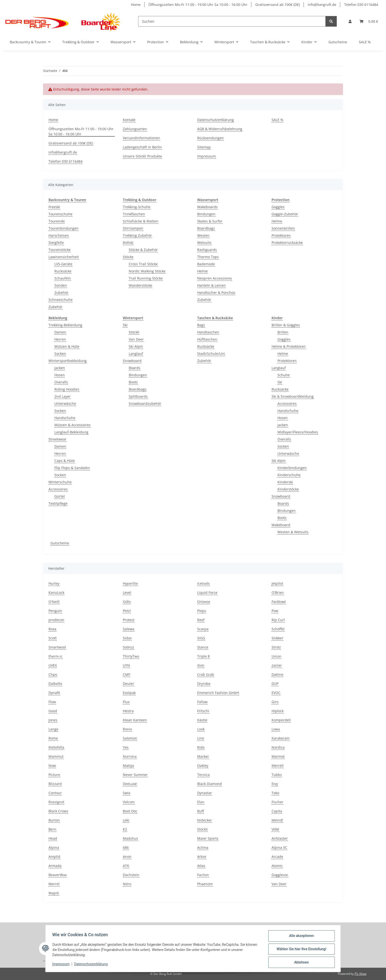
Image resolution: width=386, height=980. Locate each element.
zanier (277, 665)
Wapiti (54, 893)
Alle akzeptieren (300, 937)
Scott (53, 638)
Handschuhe (65, 418)
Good (53, 711)
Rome (53, 738)
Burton (54, 820)
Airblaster (280, 838)
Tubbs (277, 775)
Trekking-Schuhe (137, 207)
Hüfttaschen (207, 339)
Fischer (277, 802)
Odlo (127, 602)
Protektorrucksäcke (287, 243)
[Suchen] (232, 21)
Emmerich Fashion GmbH (218, 693)
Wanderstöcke (140, 285)
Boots (133, 382)
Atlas (201, 866)
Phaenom (205, 884)
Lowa (276, 729)
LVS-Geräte (63, 264)
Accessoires (58, 489)
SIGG (201, 638)
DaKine (277, 674)
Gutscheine (60, 543)
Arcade (277, 857)
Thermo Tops (208, 257)
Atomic (277, 866)
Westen (203, 235)
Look (201, 729)
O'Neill (54, 602)
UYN (126, 665)
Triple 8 (203, 656)
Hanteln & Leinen (211, 285)
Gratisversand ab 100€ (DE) (278, 5)
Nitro (127, 884)
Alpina (54, 847)
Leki (126, 820)
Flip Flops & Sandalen (72, 468)
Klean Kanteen (135, 720)
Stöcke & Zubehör (143, 250)
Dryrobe (204, 684)
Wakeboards (207, 207)
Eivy (275, 784)
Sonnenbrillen (283, 228)
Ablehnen (300, 963)
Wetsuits (204, 243)
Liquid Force (207, 593)
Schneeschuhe (61, 300)
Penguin (55, 611)
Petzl (127, 611)
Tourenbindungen (64, 228)
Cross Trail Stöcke (143, 264)
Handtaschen (208, 332)
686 (126, 847)
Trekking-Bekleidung (65, 325)
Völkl (275, 829)
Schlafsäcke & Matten (141, 221)
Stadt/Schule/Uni (211, 354)
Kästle (202, 720)
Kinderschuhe (289, 475)
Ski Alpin (136, 346)
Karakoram (281, 738)
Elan (201, 802)
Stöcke (128, 257)
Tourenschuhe (60, 214)
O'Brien (278, 593)
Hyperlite (130, 583)
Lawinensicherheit (64, 257)
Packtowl (279, 602)
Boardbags (206, 228)
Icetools (203, 583)
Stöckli (134, 332)
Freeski (54, 207)
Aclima (203, 847)
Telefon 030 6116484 (361, 5)
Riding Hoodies (67, 389)
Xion (201, 665)
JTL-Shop (360, 974)
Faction (203, 875)
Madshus (130, 838)
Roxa (52, 629)
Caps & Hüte (65, 461)
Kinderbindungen (292, 468)
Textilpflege (58, 503)
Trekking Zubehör (137, 235)
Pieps (202, 611)
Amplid (54, 857)
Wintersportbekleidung (68, 361)
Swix (127, 793)
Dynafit (54, 693)
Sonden (61, 285)
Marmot (278, 756)
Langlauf (136, 354)
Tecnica (203, 775)
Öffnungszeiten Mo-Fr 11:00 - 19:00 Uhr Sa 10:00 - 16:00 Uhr (198, 5)
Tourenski (57, 221)
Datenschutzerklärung (92, 965)
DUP (275, 684)
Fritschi (203, 711)
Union (276, 656)
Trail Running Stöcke (146, 278)
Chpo (53, 674)
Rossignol (56, 802)
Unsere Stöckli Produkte (142, 156)
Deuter (129, 684)
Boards (135, 368)
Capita (277, 811)
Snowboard (132, 361)
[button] (350, 21)
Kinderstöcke (288, 489)
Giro (275, 702)
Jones (53, 720)
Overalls (61, 382)
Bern (52, 829)
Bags (201, 325)
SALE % (365, 42)
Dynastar (205, 793)
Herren (60, 339)
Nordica (278, 747)
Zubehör (61, 292)
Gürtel (60, 496)
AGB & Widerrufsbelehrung (220, 129)
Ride (201, 747)
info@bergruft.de (322, 5)
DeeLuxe (130, 784)
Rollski (128, 243)
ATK (126, 866)
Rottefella (56, 747)
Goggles (278, 207)
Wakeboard (281, 525)
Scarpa (203, 629)
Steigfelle (56, 243)
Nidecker (205, 820)
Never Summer (135, 775)
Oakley (203, 766)
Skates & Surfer (210, 221)
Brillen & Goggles (286, 325)
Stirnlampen (133, 228)
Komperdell (281, 720)
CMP (127, 674)
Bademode (206, 264)
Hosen (60, 375)
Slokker (277, 638)
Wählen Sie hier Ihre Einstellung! (300, 950)
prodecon (56, 620)
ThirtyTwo (131, 656)
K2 (125, 829)
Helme (202, 271)
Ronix (127, 729)
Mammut (56, 756)
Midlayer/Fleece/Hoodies (298, 432)
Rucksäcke (63, 271)
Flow (52, 702)
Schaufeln (63, 278)
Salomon (130, 738)
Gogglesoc (280, 875)
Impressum (62, 965)
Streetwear (57, 439)
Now (52, 766)
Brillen (283, 332)
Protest (129, 620)
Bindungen (206, 214)
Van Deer (136, 339)
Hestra (128, 711)
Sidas (127, 638)
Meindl (277, 820)
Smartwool (57, 647)
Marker (203, 756)
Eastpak (129, 693)
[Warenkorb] (369, 21)
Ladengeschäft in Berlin (142, 147)
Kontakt (129, 120)
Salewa (129, 629)
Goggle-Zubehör (285, 214)
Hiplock (278, 711)
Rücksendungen (210, 138)
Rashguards (207, 250)
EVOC (276, 693)
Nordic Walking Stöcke (147, 271)
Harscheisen (59, 235)
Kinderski (285, 482)
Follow (202, 702)
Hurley (54, 583)
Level (127, 593)
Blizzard (55, 784)
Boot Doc (130, 811)
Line (201, 738)
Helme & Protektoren (289, 346)
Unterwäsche (65, 403)
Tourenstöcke (60, 250)
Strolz (276, 647)
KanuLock (56, 593)
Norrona (130, 756)
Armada (55, 866)
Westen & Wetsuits (293, 532)
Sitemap (204, 147)
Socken (60, 354)
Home (136, 5)
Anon (127, 857)
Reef (201, 620)
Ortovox (204, 602)
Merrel (54, 884)
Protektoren (281, 235)
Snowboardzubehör (145, 403)
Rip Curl (278, 620)
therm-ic (56, 656)
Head (53, 838)
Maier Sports (208, 838)
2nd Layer (63, 396)
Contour (55, 793)
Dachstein (131, 875)
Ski (125, 325)
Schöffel (278, 629)
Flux (126, 702)
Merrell (278, 766)
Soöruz (129, 647)
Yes (126, 747)
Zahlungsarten (135, 129)
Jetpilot (277, 583)
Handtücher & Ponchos (216, 292)
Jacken (60, 368)
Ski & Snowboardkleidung (293, 396)
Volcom (129, 802)
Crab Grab (206, 674)
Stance (203, 647)
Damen (60, 332)
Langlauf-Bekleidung (71, 432)
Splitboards (138, 396)
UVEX (53, 665)
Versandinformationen (141, 138)
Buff (201, 811)
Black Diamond (209, 784)
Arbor (202, 857)
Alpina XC (279, 847)
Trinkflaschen (134, 214)
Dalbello (55, 684)
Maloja (128, 766)
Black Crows (58, 811)
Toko (275, 793)
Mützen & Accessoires (72, 425)
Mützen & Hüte (67, 346)
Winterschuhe (60, 482)
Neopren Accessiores (215, 278)
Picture (54, 775)
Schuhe (284, 375)
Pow (275, 611)
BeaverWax (58, 875)
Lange (53, 729)
